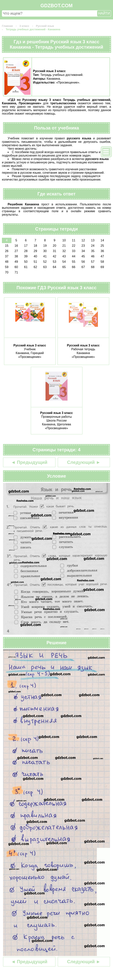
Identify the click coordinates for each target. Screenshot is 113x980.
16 (16, 246)
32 (64, 251)
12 (83, 240)
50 (26, 262)
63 (45, 267)
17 (26, 246)
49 (16, 262)
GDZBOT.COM (56, 6)
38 (16, 256)
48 (7, 262)
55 (74, 262)
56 (83, 262)
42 (54, 256)
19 (45, 246)
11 (74, 240)
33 (74, 251)
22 (74, 246)
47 (102, 256)
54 (64, 262)
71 (16, 272)
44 (74, 256)
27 (16, 251)
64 (54, 267)
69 (102, 267)
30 (45, 251)
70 (7, 272)
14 (102, 240)
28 (26, 251)
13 (93, 240)
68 (93, 267)
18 (35, 246)
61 (26, 267)
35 (93, 251)
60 (16, 267)
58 (102, 262)
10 (64, 240)
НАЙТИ (104, 13)
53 (54, 262)
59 (7, 267)
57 (93, 262)
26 (7, 251)
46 (93, 256)
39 (26, 256)
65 (64, 267)
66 (74, 267)
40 (35, 256)
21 (64, 246)
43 (64, 256)
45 (83, 256)
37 (7, 256)
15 (7, 246)
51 (35, 262)
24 (93, 246)
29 (35, 251)
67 (83, 267)
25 (102, 246)
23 (83, 246)
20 (54, 246)
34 (83, 251)
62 (35, 267)
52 (45, 262)
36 (102, 251)
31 (54, 251)
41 (45, 256)
